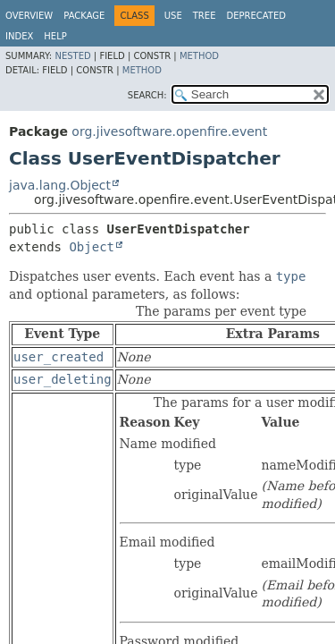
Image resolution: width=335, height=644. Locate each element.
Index (19, 36)
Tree (205, 16)
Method (199, 56)
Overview (29, 16)
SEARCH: (147, 95)
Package (84, 16)
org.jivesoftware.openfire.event (169, 131)
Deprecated (256, 16)
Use (173, 16)
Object (92, 247)
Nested (72, 56)
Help (55, 36)
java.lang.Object (60, 185)
